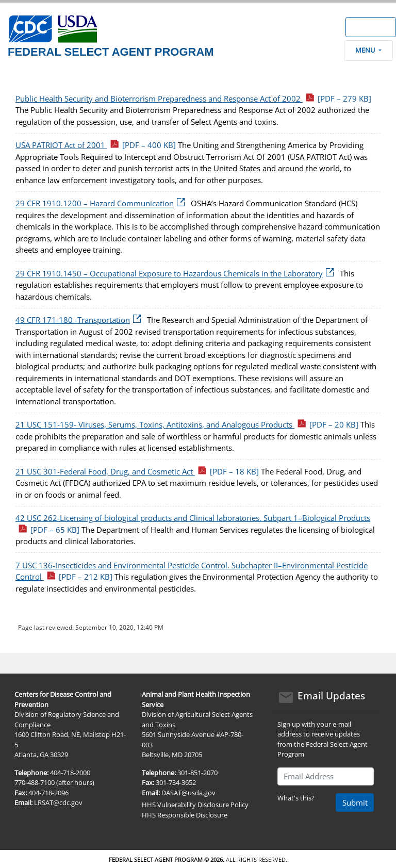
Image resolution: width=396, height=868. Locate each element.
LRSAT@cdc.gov (58, 803)
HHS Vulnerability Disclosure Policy (195, 805)
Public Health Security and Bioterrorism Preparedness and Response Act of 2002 (193, 99)
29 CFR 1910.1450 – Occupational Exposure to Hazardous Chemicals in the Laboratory (177, 273)
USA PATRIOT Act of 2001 (96, 145)
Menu (368, 50)
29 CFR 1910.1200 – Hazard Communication (102, 203)
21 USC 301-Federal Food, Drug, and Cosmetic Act (137, 471)
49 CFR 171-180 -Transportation (80, 320)
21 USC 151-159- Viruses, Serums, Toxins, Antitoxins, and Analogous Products (187, 424)
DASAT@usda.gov (188, 793)
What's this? (296, 798)
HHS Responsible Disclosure (185, 815)
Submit (355, 803)
